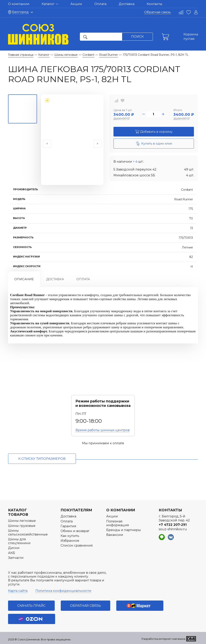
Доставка (127, 4)
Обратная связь (158, 12)
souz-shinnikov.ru (173, 529)
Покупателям (76, 510)
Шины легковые (22, 521)
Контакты (154, 4)
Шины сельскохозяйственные (28, 532)
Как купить (70, 536)
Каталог (50, 4)
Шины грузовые (22, 526)
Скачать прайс (31, 606)
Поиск (137, 37)
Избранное (70, 541)
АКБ (12, 553)
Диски (14, 548)
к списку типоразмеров (42, 459)
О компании (19, 4)
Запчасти (16, 558)
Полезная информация (118, 523)
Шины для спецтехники (19, 541)
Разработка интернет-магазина (163, 639)
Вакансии (115, 535)
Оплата (100, 4)
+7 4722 (173, 525)
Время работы (102, 430)
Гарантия (68, 526)
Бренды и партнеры (124, 530)
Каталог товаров (18, 512)
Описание (24, 279)
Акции (76, 4)
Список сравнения (77, 545)
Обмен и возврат (75, 531)
